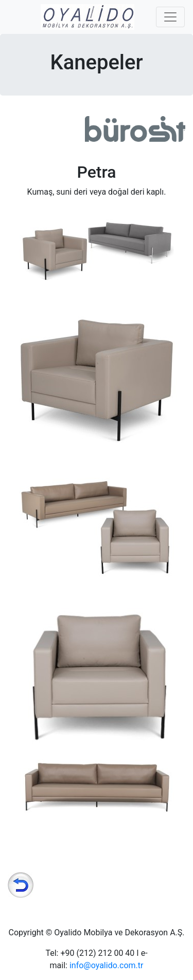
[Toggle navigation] (170, 17)
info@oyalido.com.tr (107, 965)
